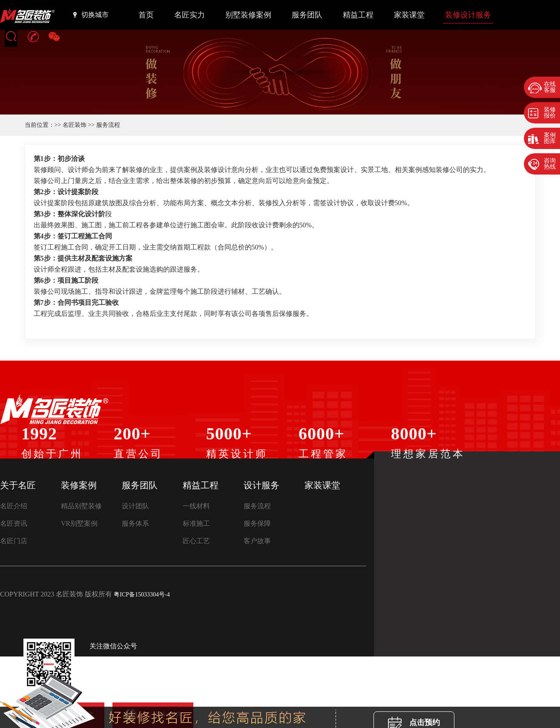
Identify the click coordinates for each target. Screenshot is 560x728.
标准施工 (196, 523)
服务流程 (257, 506)
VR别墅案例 (79, 523)
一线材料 (196, 506)
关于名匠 (18, 485)
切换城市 (91, 14)
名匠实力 (190, 15)
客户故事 (257, 541)
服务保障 (257, 523)
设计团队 (135, 506)
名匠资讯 (14, 523)
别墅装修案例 (248, 15)
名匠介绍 (14, 506)
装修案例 (79, 485)
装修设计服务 (468, 15)
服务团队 (307, 15)
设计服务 (261, 485)
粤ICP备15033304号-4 (142, 595)
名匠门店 (14, 541)
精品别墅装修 (81, 506)
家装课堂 (409, 15)
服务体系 (135, 523)
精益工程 (358, 15)
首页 (146, 15)
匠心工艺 (196, 541)
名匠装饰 (75, 125)
